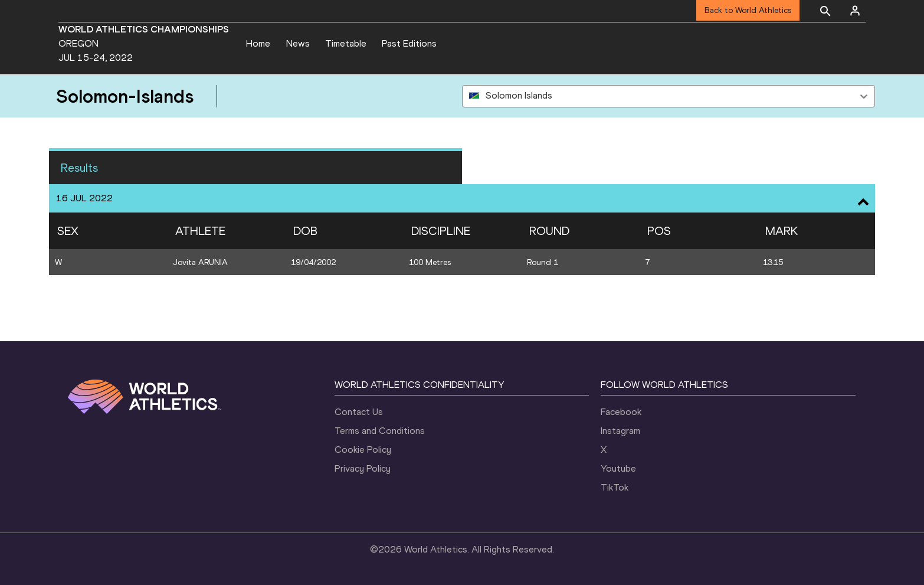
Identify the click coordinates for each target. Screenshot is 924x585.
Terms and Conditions (380, 431)
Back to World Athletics (748, 10)
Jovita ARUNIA (200, 262)
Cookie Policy (363, 450)
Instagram (620, 431)
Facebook (621, 412)
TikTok (615, 487)
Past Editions (409, 43)
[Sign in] (855, 11)
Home (258, 43)
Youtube (618, 468)
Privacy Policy (363, 468)
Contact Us (359, 412)
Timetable (346, 43)
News (298, 43)
